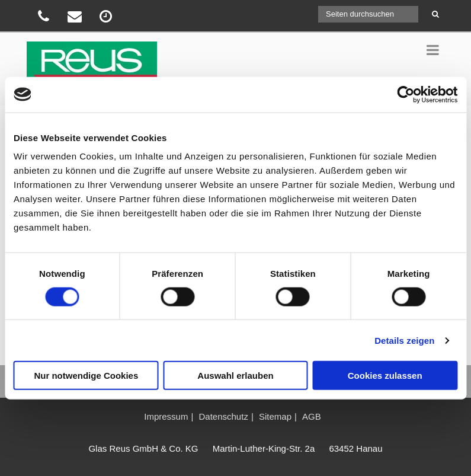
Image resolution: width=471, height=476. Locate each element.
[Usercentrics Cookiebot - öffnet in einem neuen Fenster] (406, 94)
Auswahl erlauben (235, 376)
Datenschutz (224, 416)
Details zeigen (404, 340)
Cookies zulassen (385, 376)
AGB (312, 416)
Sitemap (275, 416)
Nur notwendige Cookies (86, 376)
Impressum (166, 416)
